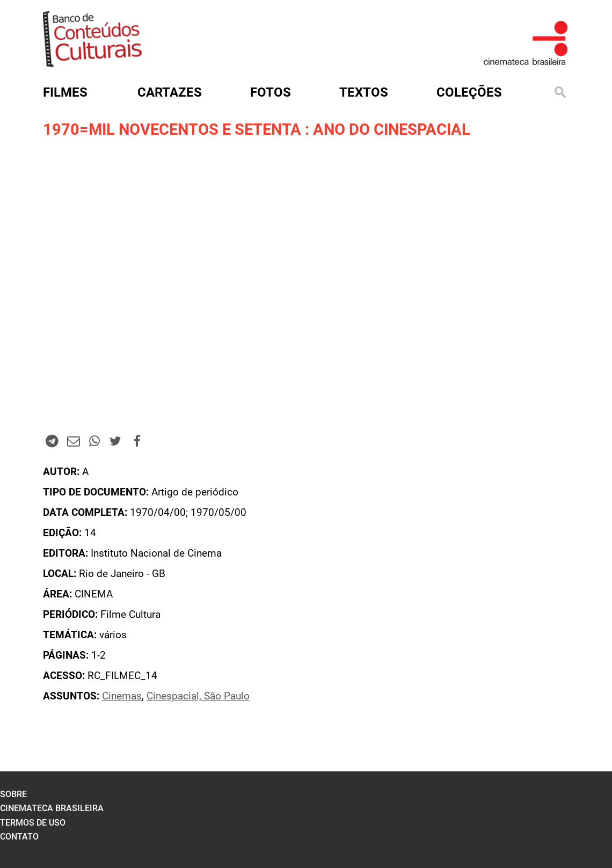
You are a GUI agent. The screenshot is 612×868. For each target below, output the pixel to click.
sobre (13, 794)
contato (19, 837)
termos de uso (33, 823)
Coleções (469, 92)
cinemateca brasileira (52, 808)
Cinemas (122, 696)
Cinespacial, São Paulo (198, 696)
